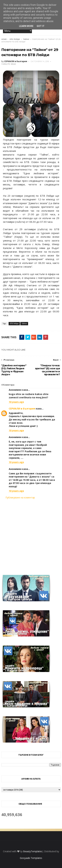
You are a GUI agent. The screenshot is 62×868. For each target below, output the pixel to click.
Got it (41, 26)
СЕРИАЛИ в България (22, 409)
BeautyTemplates (33, 851)
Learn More (26, 26)
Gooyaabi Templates (31, 858)
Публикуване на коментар (20, 497)
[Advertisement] (31, 535)
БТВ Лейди (15, 39)
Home (4, 39)
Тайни (26, 39)
